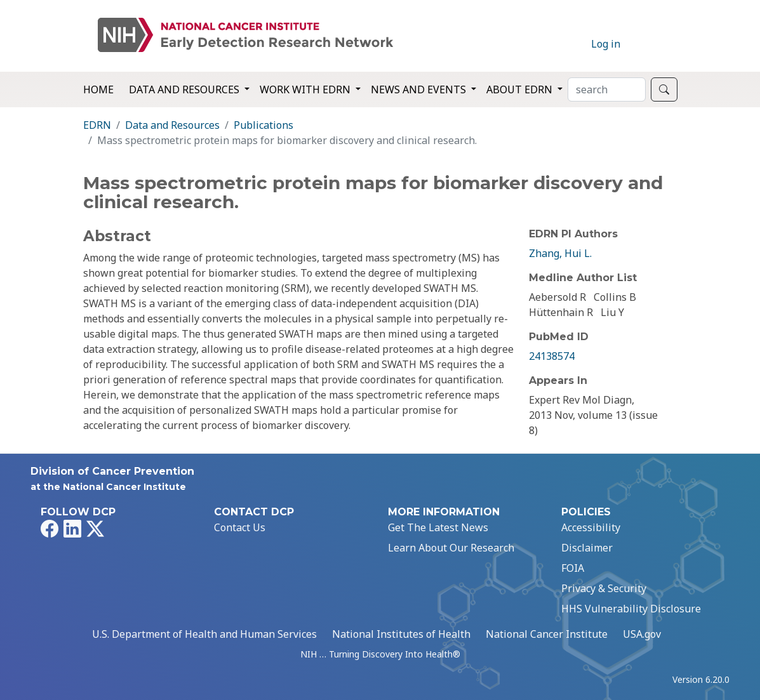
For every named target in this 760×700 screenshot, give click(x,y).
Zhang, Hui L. (560, 253)
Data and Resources (172, 125)
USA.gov (642, 634)
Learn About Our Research (451, 548)
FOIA (573, 568)
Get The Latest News (438, 527)
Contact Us (240, 527)
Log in (606, 44)
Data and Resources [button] (185, 89)
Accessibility (591, 527)
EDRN (97, 125)
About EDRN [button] (521, 89)
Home (98, 89)
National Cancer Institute (547, 634)
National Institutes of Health (401, 634)
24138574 (552, 356)
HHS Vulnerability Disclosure (631, 609)
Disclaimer (587, 548)
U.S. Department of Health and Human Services (204, 634)
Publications (263, 125)
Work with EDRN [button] (306, 89)
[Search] (607, 89)
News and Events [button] (420, 89)
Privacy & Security (604, 588)
